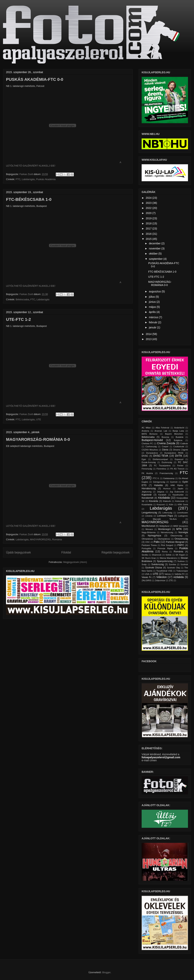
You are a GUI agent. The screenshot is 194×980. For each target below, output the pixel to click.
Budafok (180, 437)
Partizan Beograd (175, 542)
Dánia (165, 450)
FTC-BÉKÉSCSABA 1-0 (29, 199)
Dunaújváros (152, 453)
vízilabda (178, 577)
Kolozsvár (180, 501)
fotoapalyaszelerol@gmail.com (161, 757)
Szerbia (172, 564)
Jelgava (161, 492)
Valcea (168, 574)
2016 (149, 234)
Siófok (168, 555)
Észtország (167, 462)
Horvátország (149, 488)
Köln (171, 505)
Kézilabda (164, 498)
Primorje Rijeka (165, 548)
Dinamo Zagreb (181, 450)
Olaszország (176, 536)
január (153, 327)
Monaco (149, 529)
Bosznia (165, 437)
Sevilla (145, 555)
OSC (147, 542)
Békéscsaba (22, 299)
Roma (165, 552)
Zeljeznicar (160, 580)
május (153, 307)
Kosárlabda (147, 505)
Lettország (167, 513)
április (153, 312)
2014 (149, 334)
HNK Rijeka (177, 485)
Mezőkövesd (148, 526)
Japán (180, 488)
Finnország (147, 469)
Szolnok (184, 564)
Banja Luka (178, 431)
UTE (39, 419)
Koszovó (161, 505)
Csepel (165, 446)
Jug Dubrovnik (177, 492)
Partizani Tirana (149, 545)
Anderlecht (179, 428)
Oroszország (181, 539)
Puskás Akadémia (46, 179)
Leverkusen (183, 513)
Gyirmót (174, 482)
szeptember (156, 259)
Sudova (181, 561)
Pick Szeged (167, 545)
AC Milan (146, 428)
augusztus (155, 291)
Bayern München (174, 434)
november (155, 248)
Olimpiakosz (147, 539)
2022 (149, 208)
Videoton (162, 577)
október (154, 254)
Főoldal (66, 552)
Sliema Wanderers (168, 558)
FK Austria (147, 473)
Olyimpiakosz (164, 539)
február (153, 322)
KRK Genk (183, 505)
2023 (149, 203)
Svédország (158, 564)
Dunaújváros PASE (174, 453)
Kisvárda (153, 501)
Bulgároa (178, 440)
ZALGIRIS (146, 580)
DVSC (145, 456)
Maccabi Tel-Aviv (165, 519)
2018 (149, 223)
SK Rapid (180, 555)
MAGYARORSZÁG (40, 539)
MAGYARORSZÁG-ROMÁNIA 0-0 (38, 439)
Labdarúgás (28, 179)
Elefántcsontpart (160, 459)
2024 (149, 198)
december (155, 243)
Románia (57, 539)
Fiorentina (161, 469)
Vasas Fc (147, 577)
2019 (149, 218)
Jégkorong (147, 492)
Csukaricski (179, 446)
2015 (149, 239)
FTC (18, 179)
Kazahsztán (178, 495)
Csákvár (184, 443)
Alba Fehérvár (162, 428)
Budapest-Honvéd (152, 440)
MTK (179, 529)
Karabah (162, 495)
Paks (157, 542)
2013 (149, 339)
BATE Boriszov (150, 434)
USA (147, 574)
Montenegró (164, 529)
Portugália (146, 548)
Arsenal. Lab (161, 431)
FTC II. (156, 478)
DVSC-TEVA (161, 456)
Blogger (106, 972)
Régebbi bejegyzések (116, 552)
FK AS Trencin (177, 469)
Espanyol (179, 459)
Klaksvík (167, 501)
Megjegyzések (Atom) (75, 562)
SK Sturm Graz (149, 558)
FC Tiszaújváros (162, 466)
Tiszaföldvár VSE (164, 571)
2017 (149, 229)
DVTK (179, 456)
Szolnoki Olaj (173, 568)
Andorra (145, 431)
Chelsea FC (147, 443)
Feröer (180, 466)
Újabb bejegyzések (18, 552)
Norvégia (183, 532)
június (153, 302)
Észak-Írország (149, 462)
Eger (144, 459)
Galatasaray (169, 478)
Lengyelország (149, 513)
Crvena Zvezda (166, 443)
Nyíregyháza (155, 536)
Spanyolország (165, 561)
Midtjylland (164, 526)
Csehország (151, 446)
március (154, 317)
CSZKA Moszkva (150, 450)
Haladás (158, 485)
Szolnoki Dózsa (154, 568)
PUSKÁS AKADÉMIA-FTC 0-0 (35, 79)
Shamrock (157, 555)
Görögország (159, 482)
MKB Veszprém (181, 526)
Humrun (167, 488)
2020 (149, 213)
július (152, 297)
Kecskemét (147, 498)
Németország (167, 532)
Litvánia (149, 516)
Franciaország (166, 473)
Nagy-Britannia (149, 532)
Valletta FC (180, 574)
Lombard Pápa (165, 516)
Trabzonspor (182, 571)
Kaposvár (147, 495)
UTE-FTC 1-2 (18, 319)
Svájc (144, 564)
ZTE (171, 580)
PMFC (181, 545)
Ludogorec (183, 516)
